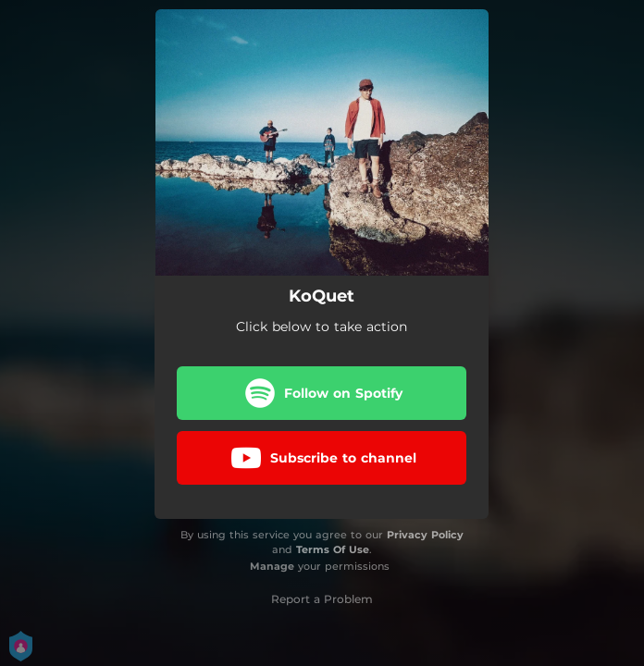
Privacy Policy (425, 535)
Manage (272, 566)
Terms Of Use (333, 549)
